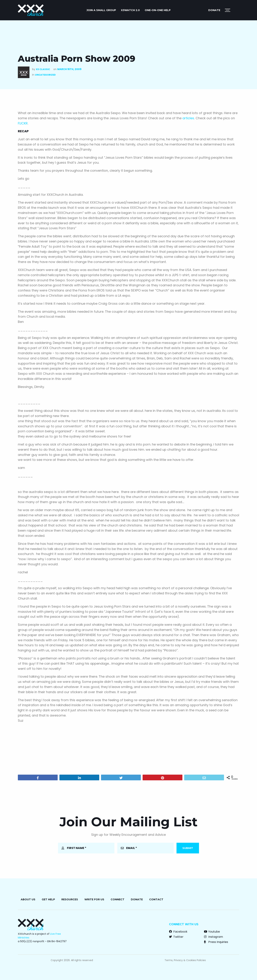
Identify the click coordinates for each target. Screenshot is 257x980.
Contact (156, 899)
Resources (70, 899)
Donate (214, 10)
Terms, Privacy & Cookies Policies (185, 960)
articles (188, 118)
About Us (28, 899)
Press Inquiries (216, 942)
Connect (118, 899)
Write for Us (94, 899)
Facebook (178, 932)
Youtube (212, 932)
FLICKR (23, 123)
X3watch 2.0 (130, 10)
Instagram (213, 937)
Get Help (48, 899)
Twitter (176, 937)
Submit (188, 848)
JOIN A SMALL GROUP (101, 10)
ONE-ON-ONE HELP (158, 10)
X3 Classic (43, 69)
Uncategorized (45, 75)
